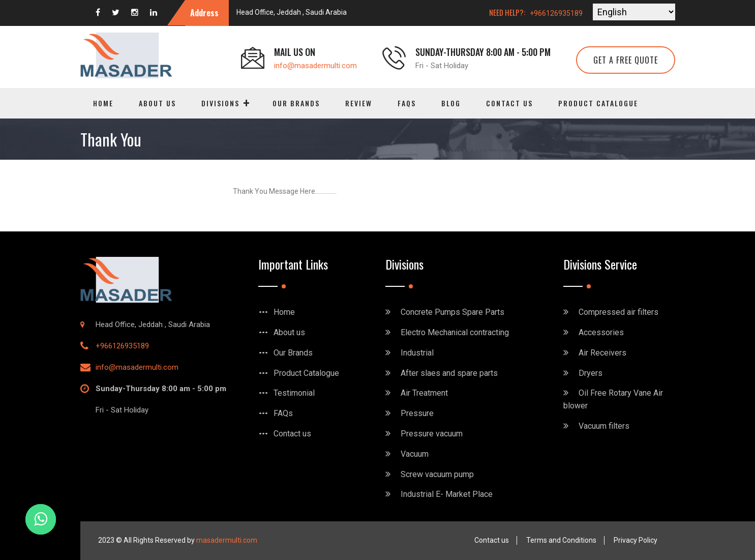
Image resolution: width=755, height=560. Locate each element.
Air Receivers (602, 353)
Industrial (417, 353)
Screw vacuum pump (437, 474)
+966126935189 (556, 13)
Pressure (417, 413)
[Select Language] (634, 12)
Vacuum (415, 454)
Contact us (509, 103)
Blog (451, 103)
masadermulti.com (227, 540)
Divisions (220, 103)
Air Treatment (424, 393)
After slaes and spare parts (449, 373)
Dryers (591, 373)
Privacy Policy (636, 540)
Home (103, 103)
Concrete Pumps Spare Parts (452, 312)
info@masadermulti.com (315, 66)
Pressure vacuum (432, 434)
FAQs (407, 103)
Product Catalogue (598, 103)
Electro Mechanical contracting (455, 332)
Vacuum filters (604, 426)
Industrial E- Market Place (447, 494)
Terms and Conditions (561, 540)
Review (359, 103)
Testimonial (294, 393)
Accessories (601, 332)
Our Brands (296, 103)
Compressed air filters (618, 312)
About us (157, 103)
